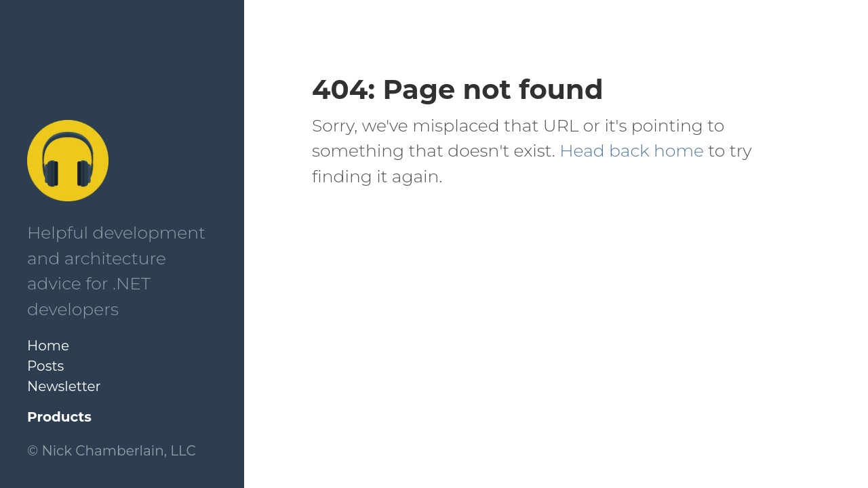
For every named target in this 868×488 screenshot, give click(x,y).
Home (48, 346)
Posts (45, 366)
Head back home (632, 150)
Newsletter (64, 386)
